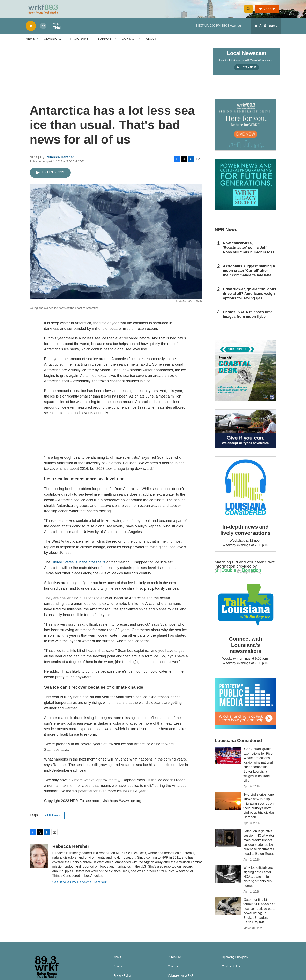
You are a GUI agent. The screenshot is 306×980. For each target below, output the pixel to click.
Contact (129, 43)
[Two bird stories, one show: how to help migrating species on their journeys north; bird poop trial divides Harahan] (228, 805)
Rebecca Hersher (60, 161)
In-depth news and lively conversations (245, 534)
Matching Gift (227, 566)
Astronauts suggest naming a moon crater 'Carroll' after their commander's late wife (249, 275)
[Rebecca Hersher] (39, 860)
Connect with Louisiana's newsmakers (245, 649)
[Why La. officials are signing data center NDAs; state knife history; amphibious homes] (228, 878)
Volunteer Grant (261, 566)
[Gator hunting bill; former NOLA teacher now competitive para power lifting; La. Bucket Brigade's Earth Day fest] (228, 910)
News (30, 43)
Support (105, 43)
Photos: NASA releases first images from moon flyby (247, 318)
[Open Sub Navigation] (38, 43)
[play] (31, 30)
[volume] (43, 30)
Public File (174, 961)
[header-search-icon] (249, 11)
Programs (80, 43)
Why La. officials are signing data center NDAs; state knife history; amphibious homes (258, 881)
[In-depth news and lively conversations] (246, 491)
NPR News (52, 819)
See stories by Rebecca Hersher (80, 886)
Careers (173, 970)
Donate (270, 11)
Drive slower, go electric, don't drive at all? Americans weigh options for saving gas (250, 298)
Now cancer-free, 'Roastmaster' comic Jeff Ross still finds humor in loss (249, 252)
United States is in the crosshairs (79, 566)
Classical (53, 43)
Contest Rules (231, 970)
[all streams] (266, 30)
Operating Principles (235, 961)
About (151, 43)
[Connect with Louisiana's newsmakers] (246, 610)
